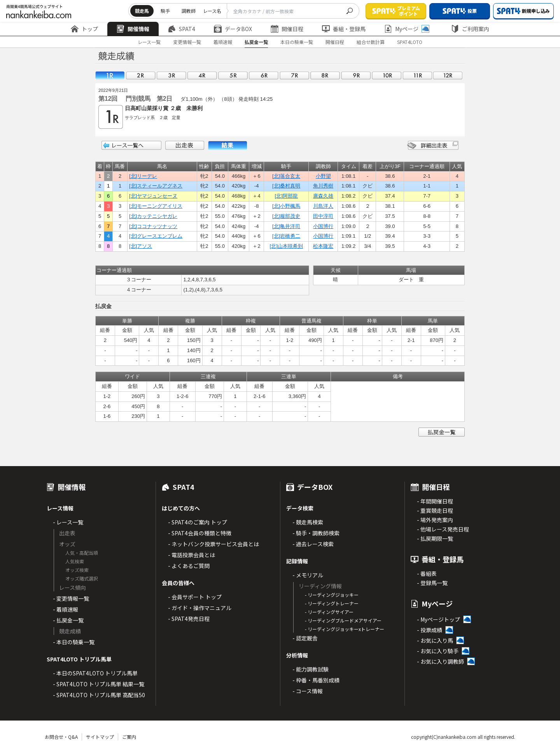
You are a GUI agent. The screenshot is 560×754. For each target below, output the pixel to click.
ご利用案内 (470, 29)
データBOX (233, 29)
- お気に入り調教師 (440, 661)
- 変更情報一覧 (71, 598)
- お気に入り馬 (435, 640)
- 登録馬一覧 (432, 583)
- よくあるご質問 (189, 566)
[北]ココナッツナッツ (153, 226)
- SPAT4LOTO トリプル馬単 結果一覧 (99, 684)
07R (294, 75)
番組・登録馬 (344, 29)
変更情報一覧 (187, 42)
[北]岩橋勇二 (286, 236)
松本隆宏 (323, 246)
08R (325, 75)
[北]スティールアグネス (156, 186)
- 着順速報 (66, 609)
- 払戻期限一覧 (435, 538)
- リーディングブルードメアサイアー (343, 620)
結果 (227, 145)
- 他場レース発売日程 (443, 529)
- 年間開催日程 (435, 501)
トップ (84, 29)
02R (141, 75)
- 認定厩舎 (305, 638)
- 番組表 (427, 573)
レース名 (212, 11)
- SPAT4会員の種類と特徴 (200, 533)
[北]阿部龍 (286, 196)
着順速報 (223, 42)
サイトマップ (100, 737)
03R (171, 75)
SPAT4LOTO (410, 42)
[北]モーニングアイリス (156, 206)
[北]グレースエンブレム (156, 236)
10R (387, 75)
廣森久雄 (323, 196)
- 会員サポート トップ (195, 597)
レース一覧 (149, 42)
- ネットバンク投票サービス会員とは (213, 544)
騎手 (165, 11)
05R (233, 75)
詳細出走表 (433, 145)
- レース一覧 (68, 522)
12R (448, 75)
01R (110, 75)
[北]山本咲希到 (286, 246)
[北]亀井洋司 (286, 226)
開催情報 (133, 29)
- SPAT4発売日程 (189, 619)
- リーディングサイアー (329, 612)
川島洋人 (323, 206)
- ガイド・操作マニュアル (200, 608)
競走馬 (142, 11)
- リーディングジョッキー (332, 595)
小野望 (323, 176)
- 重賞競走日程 (435, 510)
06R (264, 75)
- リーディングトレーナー (332, 603)
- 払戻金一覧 (68, 620)
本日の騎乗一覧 (297, 42)
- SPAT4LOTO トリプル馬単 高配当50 (99, 695)
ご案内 (129, 737)
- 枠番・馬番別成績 (316, 680)
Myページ (407, 29)
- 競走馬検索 (308, 522)
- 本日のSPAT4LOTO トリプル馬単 (95, 673)
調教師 (189, 11)
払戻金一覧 (256, 42)
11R (417, 75)
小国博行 (323, 226)
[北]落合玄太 (286, 176)
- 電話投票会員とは (192, 555)
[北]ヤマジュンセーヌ (153, 196)
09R (356, 75)
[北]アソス (141, 246)
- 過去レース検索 (313, 544)
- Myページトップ (438, 619)
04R (202, 75)
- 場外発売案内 (435, 520)
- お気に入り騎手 (438, 651)
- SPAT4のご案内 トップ (198, 522)
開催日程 (287, 29)
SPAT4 (182, 29)
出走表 (185, 145)
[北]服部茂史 (286, 216)
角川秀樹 (323, 186)
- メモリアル (308, 575)
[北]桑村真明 (286, 186)
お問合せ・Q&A (61, 737)
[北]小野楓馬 (286, 206)
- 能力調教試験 (311, 669)
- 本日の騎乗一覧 (74, 642)
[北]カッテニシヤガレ (153, 216)
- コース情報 (308, 691)
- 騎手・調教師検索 (316, 533)
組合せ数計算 (371, 42)
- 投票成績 (430, 630)
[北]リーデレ (143, 176)
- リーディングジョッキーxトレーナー (345, 629)
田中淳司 (323, 216)
